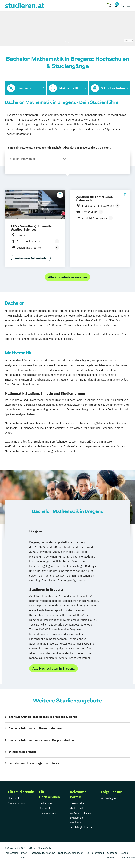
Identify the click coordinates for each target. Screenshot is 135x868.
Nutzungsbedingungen (71, 853)
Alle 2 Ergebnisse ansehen (67, 277)
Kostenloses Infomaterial (31, 258)
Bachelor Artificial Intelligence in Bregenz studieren (43, 717)
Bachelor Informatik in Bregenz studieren (36, 728)
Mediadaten (46, 803)
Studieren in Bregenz (22, 752)
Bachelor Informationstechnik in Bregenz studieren (43, 740)
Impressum (11, 853)
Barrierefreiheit (95, 853)
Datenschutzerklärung (42, 853)
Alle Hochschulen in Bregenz (54, 668)
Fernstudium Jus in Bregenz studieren (34, 763)
